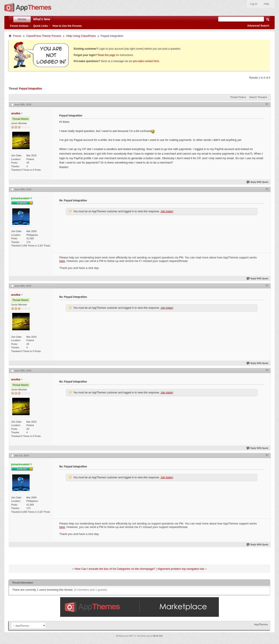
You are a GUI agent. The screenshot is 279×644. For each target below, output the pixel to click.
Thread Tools (237, 97)
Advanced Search (258, 26)
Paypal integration (31, 89)
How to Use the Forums (67, 26)
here (62, 261)
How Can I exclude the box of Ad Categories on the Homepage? (115, 569)
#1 (267, 104)
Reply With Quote (258, 182)
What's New (42, 19)
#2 (267, 189)
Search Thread (257, 97)
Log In (254, 4)
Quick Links (41, 26)
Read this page (106, 55)
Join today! (167, 211)
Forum (17, 36)
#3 (267, 285)
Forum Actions (19, 26)
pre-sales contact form (146, 61)
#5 (267, 455)
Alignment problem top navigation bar (181, 569)
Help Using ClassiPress (81, 36)
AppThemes (261, 624)
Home (22, 19)
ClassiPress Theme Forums (44, 36)
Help (266, 4)
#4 (267, 370)
